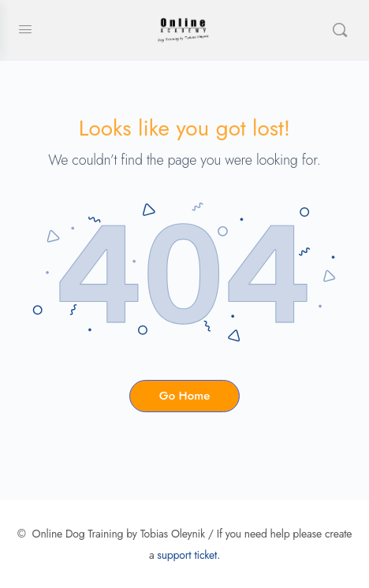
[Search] (340, 30)
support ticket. (188, 555)
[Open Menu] (25, 30)
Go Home (184, 396)
